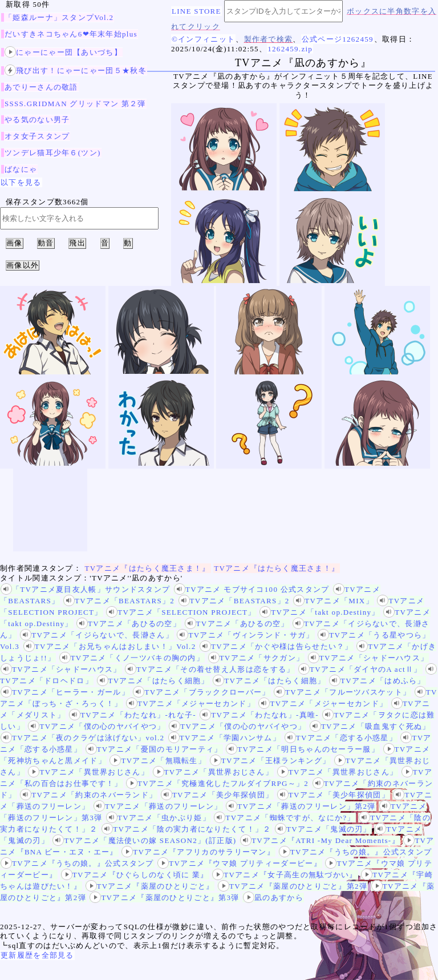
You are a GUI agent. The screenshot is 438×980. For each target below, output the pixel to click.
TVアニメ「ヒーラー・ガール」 (65, 692)
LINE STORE (196, 11)
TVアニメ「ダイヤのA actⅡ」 (360, 669)
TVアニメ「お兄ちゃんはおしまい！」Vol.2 (110, 646)
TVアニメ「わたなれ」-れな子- (133, 715)
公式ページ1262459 (338, 39)
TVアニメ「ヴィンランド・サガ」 (245, 635)
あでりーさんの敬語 (41, 87)
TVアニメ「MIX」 (333, 601)
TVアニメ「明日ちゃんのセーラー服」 (303, 749)
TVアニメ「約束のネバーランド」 (88, 795)
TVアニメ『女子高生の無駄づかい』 (285, 875)
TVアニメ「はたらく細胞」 (153, 681)
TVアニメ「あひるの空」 (129, 624)
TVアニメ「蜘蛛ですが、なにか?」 (284, 818)
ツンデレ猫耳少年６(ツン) (53, 153)
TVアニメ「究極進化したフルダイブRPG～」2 (217, 783)
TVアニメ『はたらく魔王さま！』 (148, 568)
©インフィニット (203, 39)
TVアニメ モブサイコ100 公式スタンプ (252, 589)
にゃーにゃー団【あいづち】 (63, 52)
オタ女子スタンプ (37, 136)
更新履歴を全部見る (37, 955)
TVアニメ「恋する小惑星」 (341, 738)
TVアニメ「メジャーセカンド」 (190, 703)
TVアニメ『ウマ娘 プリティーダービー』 (240, 863)
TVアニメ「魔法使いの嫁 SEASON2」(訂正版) (144, 840)
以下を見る (21, 182)
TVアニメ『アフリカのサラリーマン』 (198, 852)
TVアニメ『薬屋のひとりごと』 (150, 886)
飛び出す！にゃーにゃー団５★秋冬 (76, 70)
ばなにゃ (21, 169)
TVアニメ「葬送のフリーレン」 (158, 806)
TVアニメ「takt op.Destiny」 (319, 612)
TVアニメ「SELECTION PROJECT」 (181, 612)
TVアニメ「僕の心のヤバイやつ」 (96, 726)
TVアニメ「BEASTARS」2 (119, 601)
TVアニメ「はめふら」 (377, 681)
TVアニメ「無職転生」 (158, 761)
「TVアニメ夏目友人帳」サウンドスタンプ (85, 589)
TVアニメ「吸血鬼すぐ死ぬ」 (370, 726)
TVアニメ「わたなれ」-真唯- (259, 715)
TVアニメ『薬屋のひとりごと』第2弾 (293, 886)
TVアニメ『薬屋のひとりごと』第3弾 (164, 898)
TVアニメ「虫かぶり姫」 (158, 818)
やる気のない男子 (37, 120)
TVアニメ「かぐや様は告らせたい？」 (276, 646)
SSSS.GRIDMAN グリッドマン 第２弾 (75, 104)
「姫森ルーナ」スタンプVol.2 (59, 17)
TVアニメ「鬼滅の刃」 (323, 829)
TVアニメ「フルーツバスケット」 (342, 692)
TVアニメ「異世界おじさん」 (88, 772)
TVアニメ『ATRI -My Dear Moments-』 (320, 840)
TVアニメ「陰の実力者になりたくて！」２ (186, 829)
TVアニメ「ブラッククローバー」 (201, 692)
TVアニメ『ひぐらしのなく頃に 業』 (135, 875)
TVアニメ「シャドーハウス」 (368, 658)
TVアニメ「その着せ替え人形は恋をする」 (210, 669)
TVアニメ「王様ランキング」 (270, 761)
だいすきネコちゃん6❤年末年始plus (71, 34)
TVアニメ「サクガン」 (256, 658)
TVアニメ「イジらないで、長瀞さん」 (97, 635)
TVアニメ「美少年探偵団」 (217, 795)
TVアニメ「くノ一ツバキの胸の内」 (132, 658)
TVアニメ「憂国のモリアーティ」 (154, 749)
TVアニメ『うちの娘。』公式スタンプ (356, 852)
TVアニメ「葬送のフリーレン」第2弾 (301, 806)
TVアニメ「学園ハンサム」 (224, 738)
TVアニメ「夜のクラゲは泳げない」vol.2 (82, 738)
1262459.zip (290, 49)
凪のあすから (273, 898)
